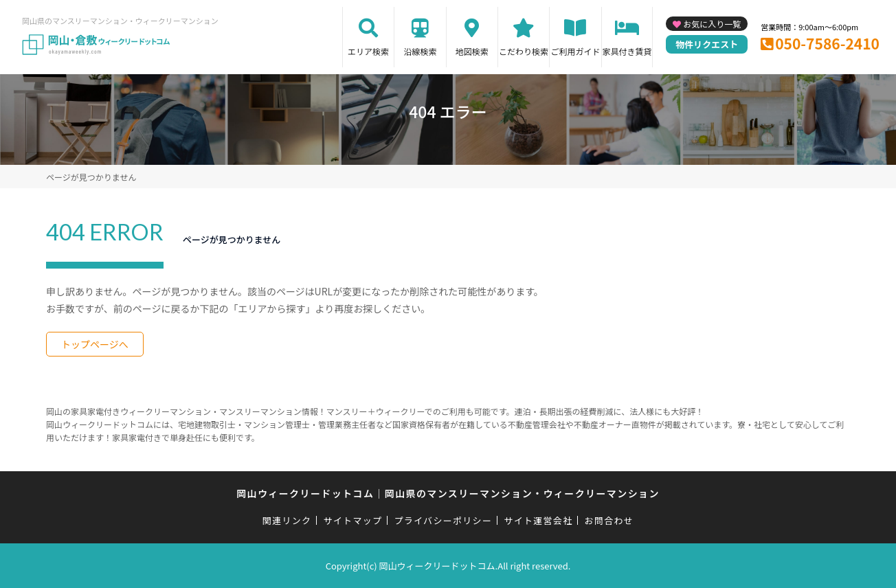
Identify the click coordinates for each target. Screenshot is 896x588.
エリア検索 (368, 51)
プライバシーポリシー (443, 520)
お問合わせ (609, 520)
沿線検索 (420, 51)
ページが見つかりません (91, 177)
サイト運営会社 (538, 520)
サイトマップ (353, 520)
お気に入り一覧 (712, 24)
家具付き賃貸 (627, 51)
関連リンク (287, 520)
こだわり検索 (524, 51)
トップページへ (95, 344)
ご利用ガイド (575, 51)
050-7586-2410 (827, 43)
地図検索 (472, 51)
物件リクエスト (707, 44)
